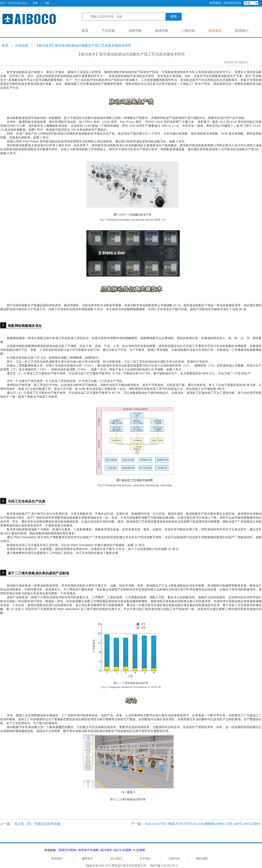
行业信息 (22, 46)
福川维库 (106, 850)
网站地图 (202, 859)
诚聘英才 (87, 859)
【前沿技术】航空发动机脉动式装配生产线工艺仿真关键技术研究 (83, 46)
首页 (85, 31)
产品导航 (108, 31)
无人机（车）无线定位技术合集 (37, 824)
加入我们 (116, 859)
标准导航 (162, 31)
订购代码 (188, 31)
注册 (47, 3)
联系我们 (242, 31)
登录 (35, 3)
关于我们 (145, 859)
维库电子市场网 (88, 850)
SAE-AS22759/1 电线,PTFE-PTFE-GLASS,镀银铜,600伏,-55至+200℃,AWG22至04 (203, 824)
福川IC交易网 (123, 850)
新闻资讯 (215, 31)
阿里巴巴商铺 (67, 850)
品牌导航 (135, 31)
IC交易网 (139, 850)
